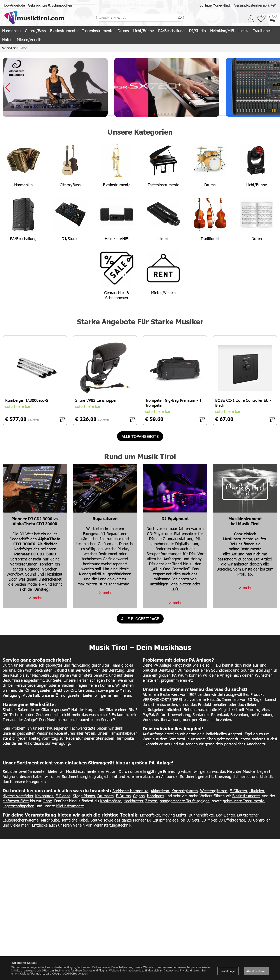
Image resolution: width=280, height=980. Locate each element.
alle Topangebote (140, 436)
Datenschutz (241, 956)
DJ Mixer (209, 820)
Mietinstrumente (70, 806)
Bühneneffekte (201, 815)
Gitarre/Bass (35, 31)
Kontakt (103, 941)
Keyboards (44, 796)
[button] (154, 114)
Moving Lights (174, 815)
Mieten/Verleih (29, 40)
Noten (7, 40)
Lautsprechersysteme (21, 820)
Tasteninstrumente (98, 31)
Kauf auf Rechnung (246, 951)
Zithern (151, 801)
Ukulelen (257, 791)
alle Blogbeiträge (140, 619)
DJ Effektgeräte (232, 820)
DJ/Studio (197, 31)
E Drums (123, 796)
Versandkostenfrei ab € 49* (255, 5)
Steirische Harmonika (130, 791)
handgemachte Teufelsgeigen (185, 801)
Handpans (156, 796)
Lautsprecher (248, 815)
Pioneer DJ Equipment (152, 820)
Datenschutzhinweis (176, 970)
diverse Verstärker (18, 796)
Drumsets (105, 796)
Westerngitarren (214, 791)
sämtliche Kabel (75, 820)
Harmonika (11, 31)
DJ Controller (259, 820)
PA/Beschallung (171, 31)
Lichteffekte (150, 815)
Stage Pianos (84, 796)
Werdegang (105, 937)
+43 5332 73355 (154, 946)
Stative (96, 820)
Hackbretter (133, 801)
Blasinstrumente (64, 31)
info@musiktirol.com (156, 941)
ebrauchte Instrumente (245, 801)
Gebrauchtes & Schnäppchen (50, 5)
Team (101, 932)
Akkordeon (160, 791)
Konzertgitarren (185, 791)
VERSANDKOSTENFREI (162, 699)
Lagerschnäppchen (18, 806)
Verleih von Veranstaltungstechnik (102, 825)
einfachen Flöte (16, 801)
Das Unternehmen (109, 923)
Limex (243, 31)
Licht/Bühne (143, 31)
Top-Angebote (14, 5)
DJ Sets (193, 820)
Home (23, 48)
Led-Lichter (226, 815)
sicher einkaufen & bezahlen (251, 932)
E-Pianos (63, 796)
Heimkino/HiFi (222, 31)
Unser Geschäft (107, 927)
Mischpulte (50, 820)
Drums (123, 31)
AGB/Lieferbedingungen (249, 937)
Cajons (139, 796)
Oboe (47, 801)
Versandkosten (243, 923)
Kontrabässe (111, 801)
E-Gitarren (238, 791)
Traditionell (262, 31)
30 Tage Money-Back (215, 5)
